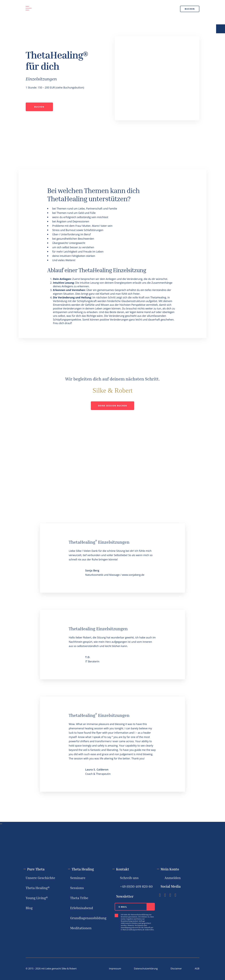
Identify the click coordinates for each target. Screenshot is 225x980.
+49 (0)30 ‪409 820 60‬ (136, 886)
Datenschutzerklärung (146, 969)
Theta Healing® (38, 888)
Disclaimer (176, 969)
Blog (29, 908)
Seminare (78, 878)
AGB (197, 969)
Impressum (115, 969)
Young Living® (37, 898)
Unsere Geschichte (40, 878)
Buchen (190, 9)
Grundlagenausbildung (88, 918)
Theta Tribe (79, 898)
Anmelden (173, 878)
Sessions (77, 888)
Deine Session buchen (113, 406)
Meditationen (81, 928)
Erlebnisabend (82, 908)
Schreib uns (129, 878)
